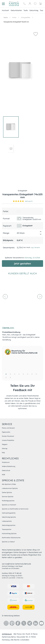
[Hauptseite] (14, 4)
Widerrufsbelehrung (9, 466)
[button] (36, 34)
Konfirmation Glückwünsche (11, 538)
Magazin (5, 444)
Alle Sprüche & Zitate (9, 484)
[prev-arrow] (5, 302)
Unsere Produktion (8, 440)
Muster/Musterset (8, 436)
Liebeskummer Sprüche (10, 488)
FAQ (3, 453)
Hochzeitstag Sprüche (9, 533)
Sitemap (5, 448)
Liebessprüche (7, 521)
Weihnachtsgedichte (9, 513)
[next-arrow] (40, 302)
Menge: (6, 233)
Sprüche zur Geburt (8, 542)
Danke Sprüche (7, 492)
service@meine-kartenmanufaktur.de (16, 564)
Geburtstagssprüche (9, 525)
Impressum (6, 462)
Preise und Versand (8, 428)
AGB (3, 475)
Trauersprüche (7, 529)
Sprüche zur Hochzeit (9, 505)
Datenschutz (6, 470)
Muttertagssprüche (8, 501)
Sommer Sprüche (8, 497)
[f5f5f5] (18, 211)
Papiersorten (6, 432)
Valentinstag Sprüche (9, 517)
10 (10, 377)
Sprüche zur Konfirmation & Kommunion (15, 509)
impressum (7, 634)
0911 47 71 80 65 (15, 573)
